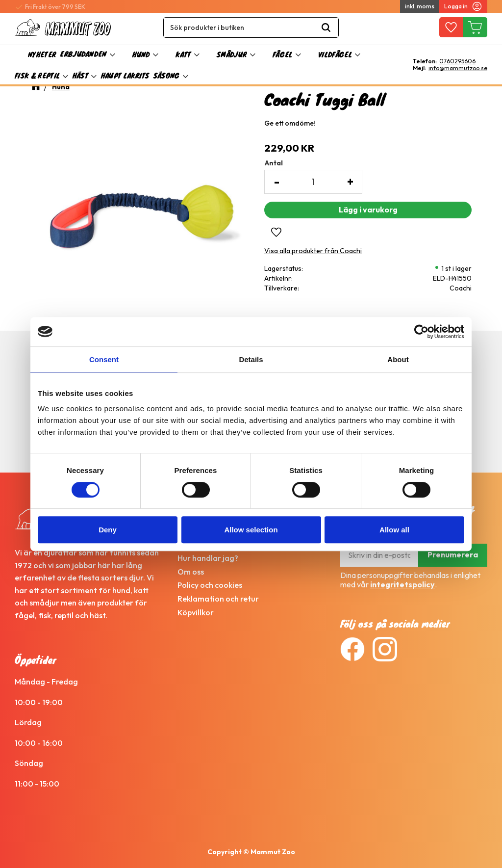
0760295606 (457, 61)
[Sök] (326, 27)
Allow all (394, 530)
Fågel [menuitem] (283, 54)
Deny (108, 530)
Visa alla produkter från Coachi (313, 251)
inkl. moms (420, 6)
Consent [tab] (104, 359)
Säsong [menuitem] (167, 75)
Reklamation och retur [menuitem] (218, 599)
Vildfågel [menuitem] (335, 54)
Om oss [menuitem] (191, 572)
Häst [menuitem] (80, 75)
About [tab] (398, 359)
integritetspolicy (402, 584)
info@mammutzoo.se (458, 68)
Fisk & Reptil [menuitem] (37, 75)
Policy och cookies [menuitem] (210, 585)
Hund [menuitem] (141, 54)
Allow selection (251, 530)
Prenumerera (453, 554)
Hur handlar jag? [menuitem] (208, 558)
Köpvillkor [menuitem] (196, 612)
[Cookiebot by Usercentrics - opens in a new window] (421, 332)
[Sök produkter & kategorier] (239, 27)
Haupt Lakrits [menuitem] (125, 75)
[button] (451, 27)
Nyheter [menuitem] (42, 54)
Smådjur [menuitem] (232, 54)
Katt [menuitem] (183, 54)
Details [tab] (251, 359)
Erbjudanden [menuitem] (83, 54)
